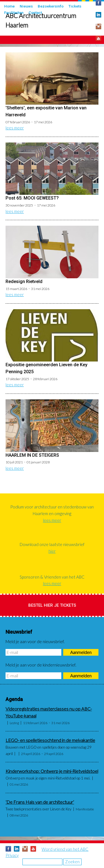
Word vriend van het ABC (65, 849)
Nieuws (26, 6)
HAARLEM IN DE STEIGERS (32, 455)
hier (52, 551)
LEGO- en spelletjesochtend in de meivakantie (50, 740)
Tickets (75, 6)
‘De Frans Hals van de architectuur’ (40, 802)
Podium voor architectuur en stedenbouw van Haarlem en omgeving (52, 510)
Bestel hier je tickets (52, 605)
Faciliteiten (14, 13)
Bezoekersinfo (51, 6)
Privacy (12, 855)
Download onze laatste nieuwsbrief (52, 544)
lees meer (15, 128)
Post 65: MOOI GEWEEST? (32, 198)
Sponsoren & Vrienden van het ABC (52, 577)
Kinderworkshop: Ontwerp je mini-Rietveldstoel (52, 771)
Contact (35, 13)
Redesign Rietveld (24, 281)
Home (9, 6)
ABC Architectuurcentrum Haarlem (41, 20)
